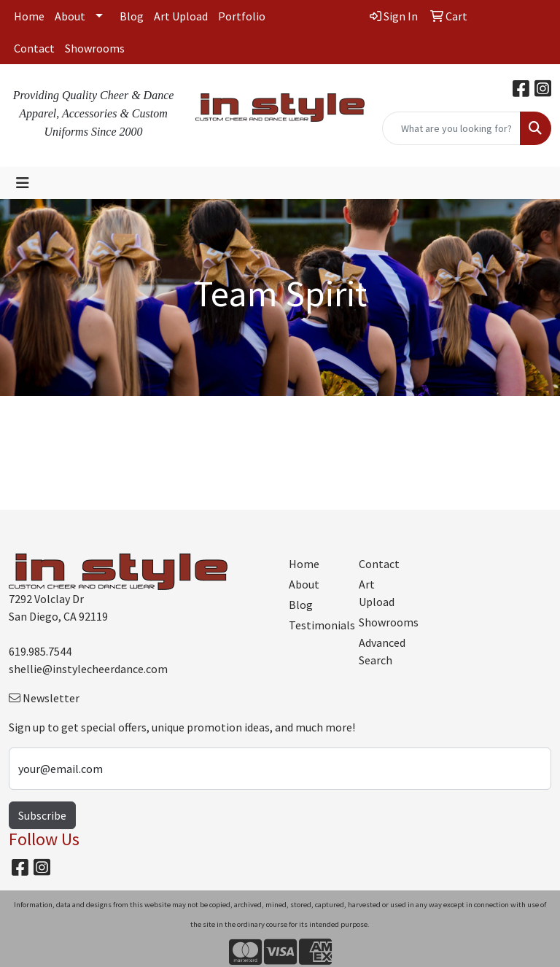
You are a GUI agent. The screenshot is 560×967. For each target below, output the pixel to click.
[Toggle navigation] (23, 183)
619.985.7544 (40, 651)
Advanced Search (382, 651)
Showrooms (95, 48)
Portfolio (242, 16)
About (70, 16)
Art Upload (181, 16)
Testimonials (315, 625)
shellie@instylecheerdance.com (88, 669)
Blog (132, 16)
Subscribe (42, 815)
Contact (34, 48)
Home (29, 16)
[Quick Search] (451, 128)
